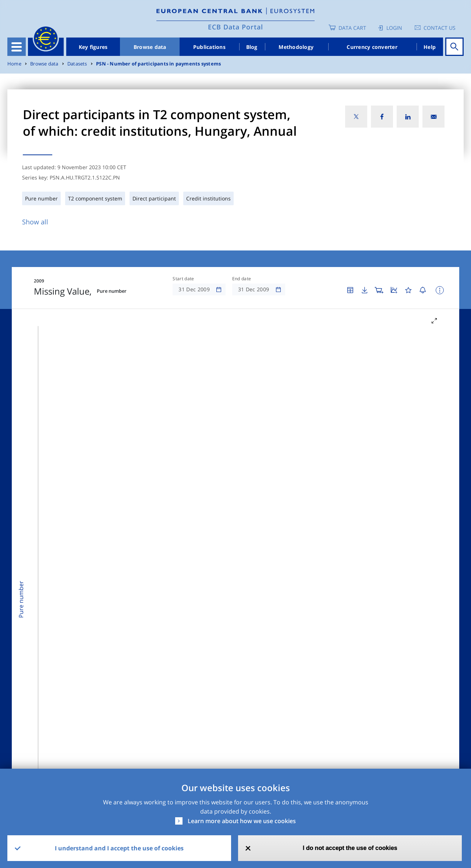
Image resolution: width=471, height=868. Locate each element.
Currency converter (372, 47)
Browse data (150, 47)
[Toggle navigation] (17, 47)
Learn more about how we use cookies (242, 821)
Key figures (93, 47)
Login (394, 28)
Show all (35, 222)
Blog (252, 47)
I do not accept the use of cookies (350, 848)
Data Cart (352, 28)
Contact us (440, 28)
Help (430, 47)
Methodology (296, 47)
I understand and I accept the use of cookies (119, 848)
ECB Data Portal (235, 27)
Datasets (77, 64)
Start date (183, 279)
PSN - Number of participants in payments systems (158, 64)
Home (14, 64)
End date (242, 279)
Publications (209, 47)
